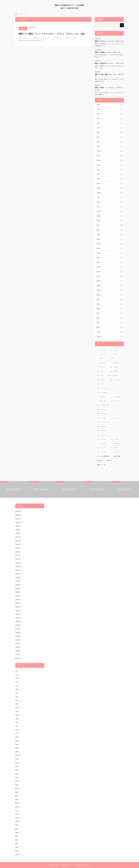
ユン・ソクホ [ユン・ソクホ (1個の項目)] (114, 448)
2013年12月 (18, 618)
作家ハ (110, 174)
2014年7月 (18, 603)
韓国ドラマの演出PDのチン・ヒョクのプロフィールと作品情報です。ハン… (109, 56)
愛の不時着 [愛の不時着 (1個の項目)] (117, 456)
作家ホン (110, 193)
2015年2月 (18, 596)
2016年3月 (18, 581)
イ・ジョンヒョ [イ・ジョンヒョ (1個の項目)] (102, 350)
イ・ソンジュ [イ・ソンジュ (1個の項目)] (115, 350)
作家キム (110, 119)
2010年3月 (18, 658)
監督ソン (110, 267)
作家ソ (110, 137)
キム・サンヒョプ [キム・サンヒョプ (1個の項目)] (115, 380)
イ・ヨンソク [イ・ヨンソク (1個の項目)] (101, 367)
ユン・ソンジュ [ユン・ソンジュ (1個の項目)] (102, 452)
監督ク (110, 248)
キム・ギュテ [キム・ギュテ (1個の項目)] (101, 380)
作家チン (23, 28)
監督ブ (110, 318)
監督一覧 (110, 337)
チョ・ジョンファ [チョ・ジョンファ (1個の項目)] (102, 431)
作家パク (110, 179)
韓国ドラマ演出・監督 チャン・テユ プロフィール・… (109, 76)
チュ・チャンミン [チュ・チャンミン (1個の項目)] (102, 409)
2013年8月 (18, 629)
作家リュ (110, 207)
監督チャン (110, 276)
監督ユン (110, 332)
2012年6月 (18, 651)
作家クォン (110, 128)
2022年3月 (18, 537)
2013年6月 (18, 633)
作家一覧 (110, 211)
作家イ (110, 105)
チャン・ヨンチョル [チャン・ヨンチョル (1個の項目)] (103, 405)
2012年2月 (18, 655)
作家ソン (110, 142)
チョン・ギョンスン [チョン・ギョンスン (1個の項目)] (103, 414)
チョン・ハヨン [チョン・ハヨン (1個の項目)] (102, 418)
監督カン (110, 235)
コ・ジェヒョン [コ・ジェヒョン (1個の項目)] (102, 397)
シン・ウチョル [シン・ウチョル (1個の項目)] (116, 397)
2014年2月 (18, 611)
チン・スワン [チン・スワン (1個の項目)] (115, 439)
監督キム (110, 244)
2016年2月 (18, 585)
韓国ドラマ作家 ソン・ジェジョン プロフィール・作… (109, 89)
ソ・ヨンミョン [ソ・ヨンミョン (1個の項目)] (102, 401)
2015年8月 (18, 589)
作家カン (110, 114)
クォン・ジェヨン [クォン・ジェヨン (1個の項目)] (102, 392)
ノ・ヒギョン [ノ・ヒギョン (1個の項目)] (116, 443)
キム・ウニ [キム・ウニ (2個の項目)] (100, 375)
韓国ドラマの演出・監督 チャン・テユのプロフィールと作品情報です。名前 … (109, 80)
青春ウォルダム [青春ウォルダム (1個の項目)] (102, 465)
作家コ (110, 133)
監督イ (110, 225)
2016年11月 (18, 567)
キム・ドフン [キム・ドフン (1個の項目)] (101, 384)
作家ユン (110, 202)
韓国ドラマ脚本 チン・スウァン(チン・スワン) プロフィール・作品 (52, 34)
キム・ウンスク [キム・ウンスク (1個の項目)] (113, 375)
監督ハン (110, 304)
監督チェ (110, 272)
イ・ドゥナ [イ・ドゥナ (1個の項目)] (112, 358)
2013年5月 (18, 636)
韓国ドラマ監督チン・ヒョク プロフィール (107, 52)
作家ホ (110, 188)
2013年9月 (18, 625)
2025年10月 (18, 515)
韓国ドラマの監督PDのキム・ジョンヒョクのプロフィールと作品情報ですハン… (109, 45)
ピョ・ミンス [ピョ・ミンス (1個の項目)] (101, 448)
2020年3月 (18, 545)
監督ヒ (110, 313)
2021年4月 (18, 541)
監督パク (110, 309)
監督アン (110, 221)
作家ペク (110, 184)
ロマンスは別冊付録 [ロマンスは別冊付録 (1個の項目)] (103, 456)
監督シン (110, 262)
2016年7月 (18, 574)
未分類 (110, 216)
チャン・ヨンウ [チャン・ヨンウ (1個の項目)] (116, 401)
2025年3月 (18, 526)
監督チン (110, 295)
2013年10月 (18, 622)
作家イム (110, 109)
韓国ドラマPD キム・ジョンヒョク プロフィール (109, 41)
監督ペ (110, 323)
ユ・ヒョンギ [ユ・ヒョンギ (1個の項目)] (115, 452)
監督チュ (110, 281)
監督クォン (110, 253)
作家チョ (110, 156)
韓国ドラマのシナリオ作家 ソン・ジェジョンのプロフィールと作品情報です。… (109, 94)
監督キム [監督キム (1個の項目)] (110, 460)
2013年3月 (18, 644)
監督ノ (110, 299)
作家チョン (110, 160)
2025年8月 (18, 519)
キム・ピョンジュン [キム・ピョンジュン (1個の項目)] (103, 388)
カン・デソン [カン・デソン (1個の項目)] (101, 371)
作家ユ (110, 197)
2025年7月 (18, 522)
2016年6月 (18, 578)
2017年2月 (18, 556)
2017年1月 (18, 559)
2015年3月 (18, 592)
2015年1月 (18, 600)
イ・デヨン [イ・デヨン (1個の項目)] (100, 358)
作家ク (110, 123)
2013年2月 (18, 647)
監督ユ (110, 327)
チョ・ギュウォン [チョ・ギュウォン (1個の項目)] (102, 426)
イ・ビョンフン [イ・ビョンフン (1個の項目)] (116, 363)
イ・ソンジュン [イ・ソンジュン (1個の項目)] (102, 354)
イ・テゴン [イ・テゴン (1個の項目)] (114, 354)
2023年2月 (18, 533)
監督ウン (110, 230)
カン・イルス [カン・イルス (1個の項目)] (114, 367)
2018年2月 (18, 552)
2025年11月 (18, 511)
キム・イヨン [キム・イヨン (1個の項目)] (114, 371)
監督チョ (110, 286)
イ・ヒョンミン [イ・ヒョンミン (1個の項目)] (102, 363)
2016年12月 (18, 563)
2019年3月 (18, 548)
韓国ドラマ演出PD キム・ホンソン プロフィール (109, 63)
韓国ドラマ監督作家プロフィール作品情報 (69, 5)
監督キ (110, 239)
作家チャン (110, 151)
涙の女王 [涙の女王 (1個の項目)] (100, 460)
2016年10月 (18, 570)
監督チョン (110, 290)
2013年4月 (18, 640)
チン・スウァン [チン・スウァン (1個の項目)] (102, 439)
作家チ (110, 146)
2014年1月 (18, 614)
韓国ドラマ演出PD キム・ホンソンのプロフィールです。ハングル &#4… (109, 67)
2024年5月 (18, 530)
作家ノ (110, 170)
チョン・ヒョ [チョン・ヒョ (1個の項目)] (115, 418)
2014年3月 (18, 607)
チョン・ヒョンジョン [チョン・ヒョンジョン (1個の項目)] (104, 422)
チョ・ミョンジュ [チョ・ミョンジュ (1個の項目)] (102, 435)
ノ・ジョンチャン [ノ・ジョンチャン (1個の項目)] (102, 443)
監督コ (110, 258)
